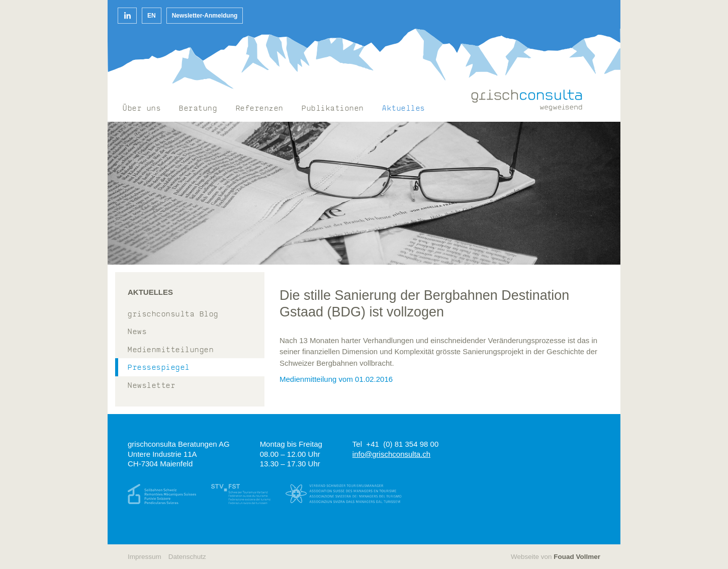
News (137, 332)
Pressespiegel (159, 368)
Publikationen (333, 109)
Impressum (145, 557)
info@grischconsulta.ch (391, 454)
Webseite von (556, 557)
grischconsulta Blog (173, 315)
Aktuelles (404, 109)
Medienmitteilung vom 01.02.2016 (336, 379)
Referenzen (260, 109)
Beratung (198, 109)
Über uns (142, 109)
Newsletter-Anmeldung (205, 16)
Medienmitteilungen (171, 350)
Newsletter (152, 386)
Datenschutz (187, 557)
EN (152, 16)
